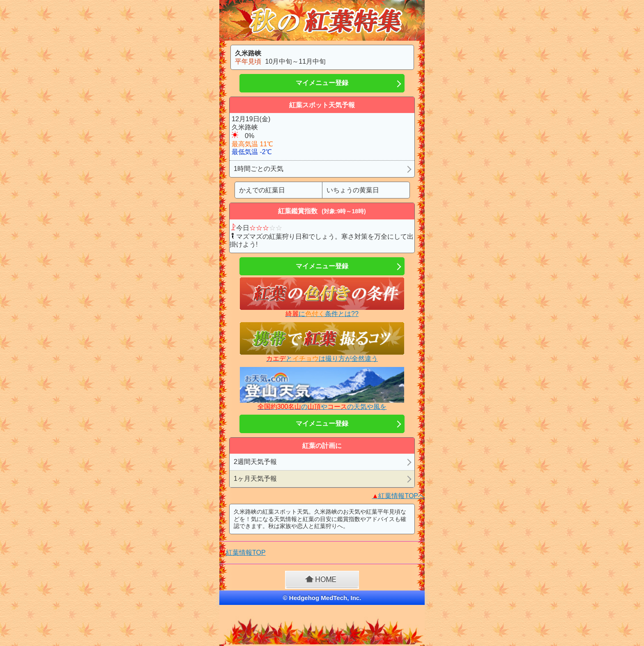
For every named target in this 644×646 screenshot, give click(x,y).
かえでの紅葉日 (262, 190)
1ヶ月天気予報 (255, 479)
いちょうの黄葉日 (353, 190)
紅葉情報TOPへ (398, 496)
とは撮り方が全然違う (322, 359)
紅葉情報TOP (246, 553)
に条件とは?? (322, 314)
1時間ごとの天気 (259, 169)
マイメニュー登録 (322, 83)
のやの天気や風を (322, 407)
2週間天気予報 (255, 462)
